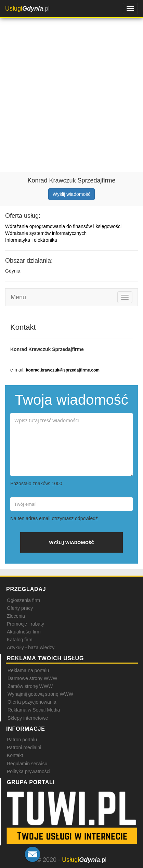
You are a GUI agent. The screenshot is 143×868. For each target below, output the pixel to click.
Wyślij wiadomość (71, 194)
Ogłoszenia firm (23, 600)
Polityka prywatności (29, 771)
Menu (18, 297)
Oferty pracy (20, 608)
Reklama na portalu (28, 670)
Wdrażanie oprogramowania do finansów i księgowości (63, 226)
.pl (27, 9)
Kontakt (15, 755)
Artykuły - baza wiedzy (31, 647)
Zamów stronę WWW (30, 686)
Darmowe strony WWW (32, 678)
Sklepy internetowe (28, 718)
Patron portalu (22, 740)
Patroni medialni (24, 747)
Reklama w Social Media (34, 710)
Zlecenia (16, 616)
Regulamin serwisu (27, 764)
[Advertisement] (71, 90)
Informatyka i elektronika (31, 240)
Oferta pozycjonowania (32, 702)
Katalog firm (20, 640)
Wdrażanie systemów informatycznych (46, 233)
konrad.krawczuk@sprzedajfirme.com (63, 370)
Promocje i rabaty (25, 624)
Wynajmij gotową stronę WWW (40, 694)
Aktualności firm (24, 632)
